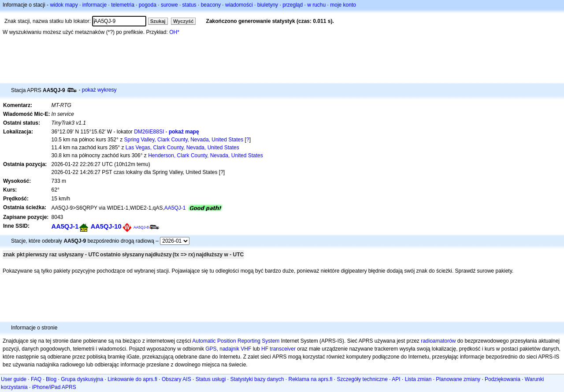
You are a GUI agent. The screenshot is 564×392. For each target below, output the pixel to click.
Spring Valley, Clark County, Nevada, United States (184, 140)
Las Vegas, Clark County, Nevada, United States (182, 148)
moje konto (343, 5)
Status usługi (211, 379)
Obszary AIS (176, 379)
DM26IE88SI (149, 132)
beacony (211, 5)
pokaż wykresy (99, 90)
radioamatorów (438, 341)
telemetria (123, 5)
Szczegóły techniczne (362, 379)
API (396, 379)
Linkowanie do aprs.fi (132, 379)
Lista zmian (418, 379)
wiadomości (239, 5)
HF (265, 349)
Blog (51, 379)
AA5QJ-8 (141, 227)
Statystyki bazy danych (257, 379)
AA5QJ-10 (106, 226)
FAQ (36, 379)
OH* (174, 32)
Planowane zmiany (458, 379)
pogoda (148, 5)
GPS (211, 349)
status (189, 5)
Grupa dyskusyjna (82, 379)
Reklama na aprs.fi (310, 379)
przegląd (293, 5)
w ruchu (316, 5)
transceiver (283, 349)
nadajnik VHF (235, 349)
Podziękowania (503, 379)
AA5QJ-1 (175, 208)
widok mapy (64, 5)
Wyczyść (183, 21)
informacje (95, 5)
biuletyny (268, 5)
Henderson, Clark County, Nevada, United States (206, 155)
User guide (14, 379)
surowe (169, 5)
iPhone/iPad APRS (54, 387)
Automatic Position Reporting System (236, 341)
